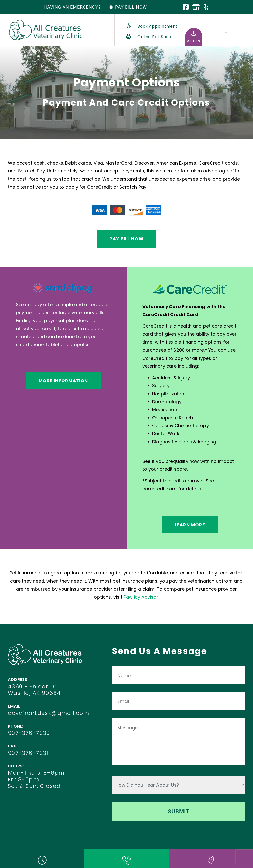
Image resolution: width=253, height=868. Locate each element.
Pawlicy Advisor (141, 597)
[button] (226, 30)
